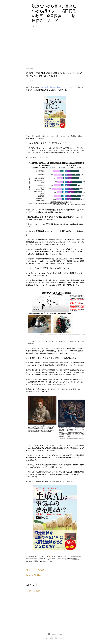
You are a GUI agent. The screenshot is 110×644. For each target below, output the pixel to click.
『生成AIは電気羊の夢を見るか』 (51, 87)
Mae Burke (61, 638)
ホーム (35, 26)
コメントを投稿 (33, 591)
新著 (39, 575)
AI (35, 575)
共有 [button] (28, 570)
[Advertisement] (55, 49)
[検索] (83, 6)
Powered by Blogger (55, 634)
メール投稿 (39, 570)
